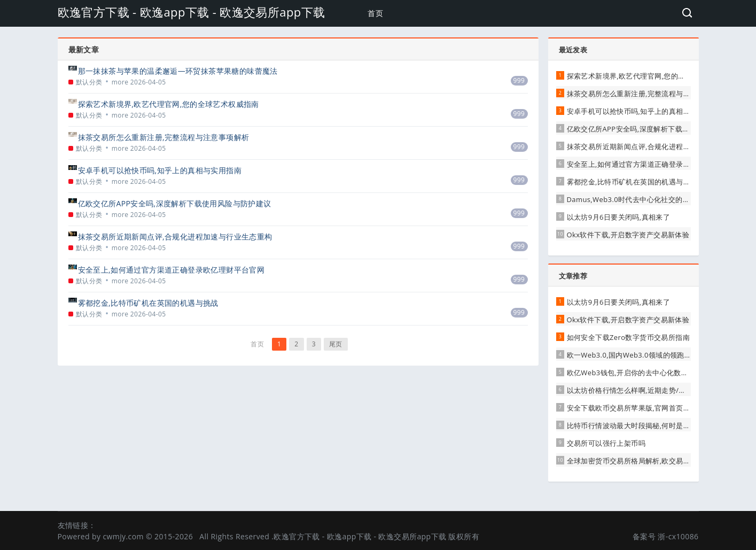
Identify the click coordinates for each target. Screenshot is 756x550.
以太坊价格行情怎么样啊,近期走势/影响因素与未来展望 (655, 390)
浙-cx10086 (678, 536)
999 (519, 80)
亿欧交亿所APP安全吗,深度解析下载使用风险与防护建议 (175, 203)
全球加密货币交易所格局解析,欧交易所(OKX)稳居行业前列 (660, 461)
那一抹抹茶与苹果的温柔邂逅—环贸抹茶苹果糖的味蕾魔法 (178, 71)
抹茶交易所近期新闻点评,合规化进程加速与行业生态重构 (175, 237)
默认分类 (89, 82)
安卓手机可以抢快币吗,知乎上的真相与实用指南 (160, 170)
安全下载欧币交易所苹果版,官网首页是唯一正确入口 (650, 408)
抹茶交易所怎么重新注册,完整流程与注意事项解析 (164, 137)
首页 (375, 13)
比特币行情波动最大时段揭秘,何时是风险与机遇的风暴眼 (657, 425)
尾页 (336, 344)
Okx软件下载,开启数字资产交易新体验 (628, 235)
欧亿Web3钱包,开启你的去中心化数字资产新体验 (646, 373)
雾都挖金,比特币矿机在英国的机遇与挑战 (148, 303)
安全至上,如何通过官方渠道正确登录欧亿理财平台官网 (172, 270)
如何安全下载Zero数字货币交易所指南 (628, 337)
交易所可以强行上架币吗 (606, 443)
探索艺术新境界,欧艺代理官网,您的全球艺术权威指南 (169, 104)
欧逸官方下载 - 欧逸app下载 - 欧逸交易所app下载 (192, 12)
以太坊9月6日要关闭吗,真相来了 (619, 217)
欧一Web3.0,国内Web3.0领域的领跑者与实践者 (644, 355)
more (120, 82)
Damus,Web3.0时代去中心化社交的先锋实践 (639, 199)
